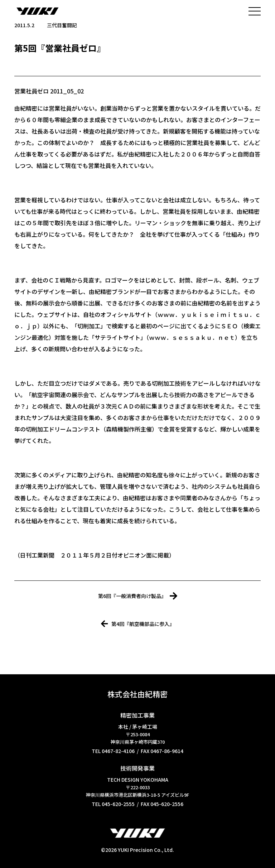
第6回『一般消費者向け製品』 (138, 596)
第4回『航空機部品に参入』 (138, 624)
